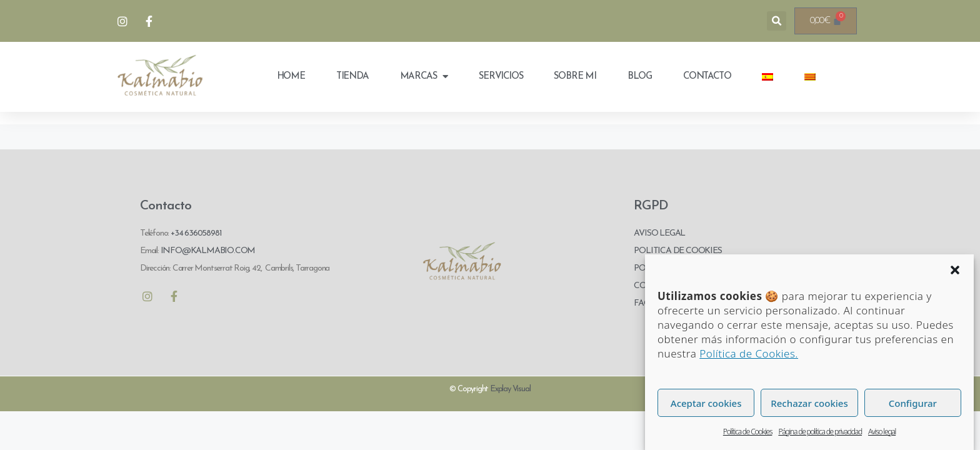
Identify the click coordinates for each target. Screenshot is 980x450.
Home (291, 77)
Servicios (501, 77)
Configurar (913, 403)
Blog (640, 77)
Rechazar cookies (809, 403)
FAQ (642, 303)
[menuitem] (767, 77)
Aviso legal (882, 432)
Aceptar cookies (706, 403)
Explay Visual (510, 389)
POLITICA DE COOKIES (677, 251)
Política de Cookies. (749, 353)
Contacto (707, 77)
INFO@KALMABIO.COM (207, 251)
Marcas (424, 77)
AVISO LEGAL (659, 233)
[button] (955, 270)
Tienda (352, 77)
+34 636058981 (196, 233)
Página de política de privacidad (820, 432)
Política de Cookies (748, 432)
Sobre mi (575, 77)
